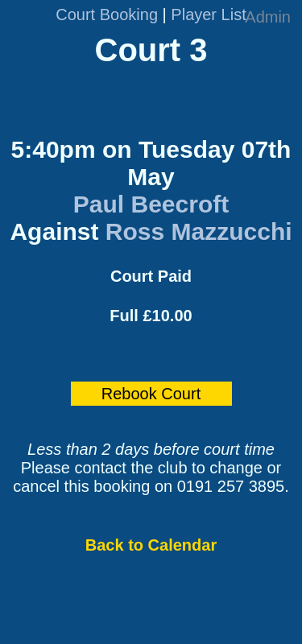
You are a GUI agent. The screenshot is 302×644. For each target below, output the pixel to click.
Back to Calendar (151, 545)
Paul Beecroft (151, 204)
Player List (208, 14)
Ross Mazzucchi (199, 231)
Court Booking (107, 14)
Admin (268, 17)
